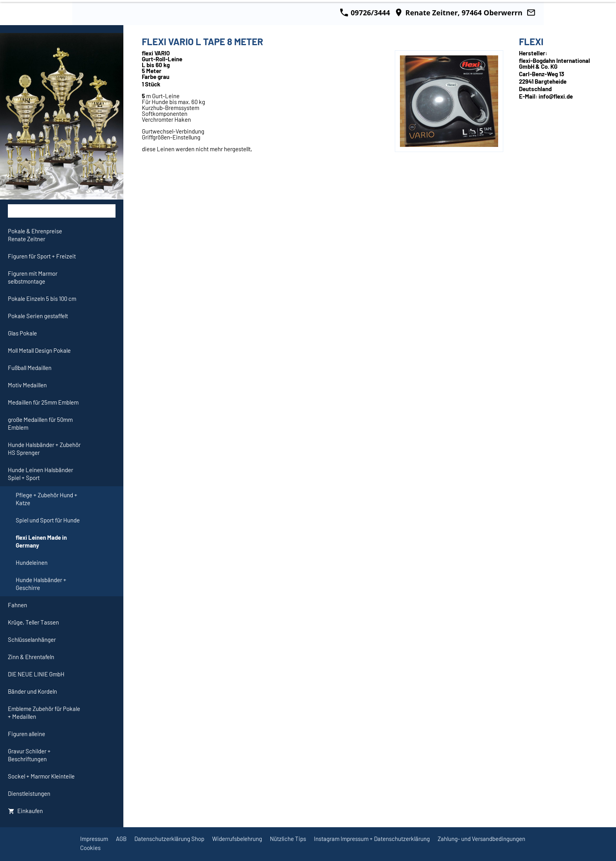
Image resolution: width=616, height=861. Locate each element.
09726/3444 (365, 13)
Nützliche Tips (288, 839)
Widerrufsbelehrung (237, 839)
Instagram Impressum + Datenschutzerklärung (372, 839)
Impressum (94, 839)
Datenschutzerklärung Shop (169, 839)
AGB (121, 839)
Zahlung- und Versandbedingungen (481, 839)
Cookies (90, 848)
